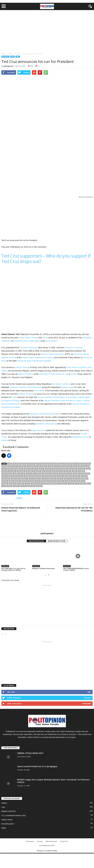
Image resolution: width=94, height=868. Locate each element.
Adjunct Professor (26, 374)
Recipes (5, 481)
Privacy (40, 841)
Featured (64, 469)
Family (48, 469)
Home (75, 471)
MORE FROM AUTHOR (57, 541)
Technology (52, 484)
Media (41, 474)
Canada (22, 466)
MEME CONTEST (9, 811)
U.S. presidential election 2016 (14, 815)
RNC (18, 57)
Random (84, 479)
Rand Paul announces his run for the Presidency (74, 509)
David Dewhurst (35, 387)
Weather (31, 486)
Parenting (69, 476)
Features (73, 469)
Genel (42, 471)
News (12, 476)
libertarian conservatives (46, 424)
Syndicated (36, 484)
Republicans (35, 481)
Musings (77, 474)
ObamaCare (36, 476)
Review (53, 481)
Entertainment (17, 469)
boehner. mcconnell (75, 464)
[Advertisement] (47, 31)
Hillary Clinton (7, 820)
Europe (27, 469)
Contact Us (64, 841)
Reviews (61, 481)
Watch (23, 486)
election (6, 469)
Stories (20, 484)
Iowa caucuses (38, 430)
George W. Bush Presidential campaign (34, 361)
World (39, 486)
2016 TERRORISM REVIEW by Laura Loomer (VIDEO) (76, 569)
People (84, 476)
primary (65, 387)
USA (12, 57)
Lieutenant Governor (18, 387)
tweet (19, 498)
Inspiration (7, 474)
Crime (51, 466)
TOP (77, 484)
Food (4, 471)
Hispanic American (26, 394)
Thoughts (63, 484)
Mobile (48, 474)
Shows (5, 484)
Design (76, 466)
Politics (5, 57)
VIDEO (9, 486)
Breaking (6, 466)
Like (89, 692)
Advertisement (51, 841)
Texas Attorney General (77, 367)
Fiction (81, 469)
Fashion (56, 469)
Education (85, 466)
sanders (69, 481)
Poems (53, 479)
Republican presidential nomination (45, 414)
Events (35, 469)
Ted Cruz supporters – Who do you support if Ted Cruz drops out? (46, 259)
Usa (4, 486)
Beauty (39, 464)
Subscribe (86, 704)
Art (24, 464)
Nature (5, 476)
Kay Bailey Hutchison (61, 384)
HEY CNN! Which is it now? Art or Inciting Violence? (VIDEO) (13, 569)
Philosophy (16, 479)
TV (89, 484)
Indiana (5, 440)
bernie (57, 464)
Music (69, 474)
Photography (35, 479)
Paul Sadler (39, 391)
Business (14, 466)
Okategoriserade (49, 476)
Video (4, 828)
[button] (90, 6)
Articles (31, 464)
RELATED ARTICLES (36, 541)
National (86, 474)
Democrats (68, 466)
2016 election (52, 341)
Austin (73, 374)
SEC (83, 481)
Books (87, 464)
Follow (87, 698)
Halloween (51, 471)
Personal (6, 479)
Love (35, 474)
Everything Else (8, 824)
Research (45, 481)
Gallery (30, 471)
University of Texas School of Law (54, 374)
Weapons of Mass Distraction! (44, 568)
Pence (77, 476)
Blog (64, 464)
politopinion (9, 66)
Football (12, 471)
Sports (12, 484)
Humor (82, 471)
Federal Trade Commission (53, 354)
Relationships (15, 481)
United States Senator (28, 338)
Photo (25, 479)
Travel (83, 484)
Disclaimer (30, 841)
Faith (41, 469)
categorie (31, 466)
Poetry (60, 479)
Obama (27, 476)
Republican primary (80, 437)
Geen (36, 471)
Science (77, 481)
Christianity (42, 466)
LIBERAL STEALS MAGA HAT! (30, 753)
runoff (71, 387)
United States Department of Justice (38, 357)
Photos (45, 479)
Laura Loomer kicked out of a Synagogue (37, 766)
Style (27, 484)
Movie (55, 474)
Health (60, 471)
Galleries (21, 471)
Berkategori (48, 464)
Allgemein (17, 464)
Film (88, 469)
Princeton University (28, 348)
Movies (62, 474)
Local (29, 474)
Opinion (60, 476)
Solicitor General (22, 367)
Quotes (76, 479)
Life (15, 474)
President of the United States (27, 341)
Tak (44, 484)
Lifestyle (21, 474)
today (71, 484)
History (67, 471)
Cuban (14, 397)
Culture (58, 466)
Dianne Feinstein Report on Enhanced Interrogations (21, 509)
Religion (26, 481)
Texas (45, 338)
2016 (10, 464)
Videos (16, 486)
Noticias (19, 476)
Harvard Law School (73, 348)
